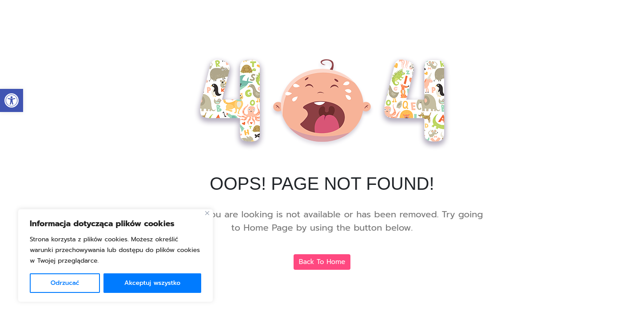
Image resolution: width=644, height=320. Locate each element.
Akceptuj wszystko (152, 283)
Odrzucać (65, 283)
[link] (12, 100)
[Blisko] (207, 213)
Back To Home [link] (322, 262)
